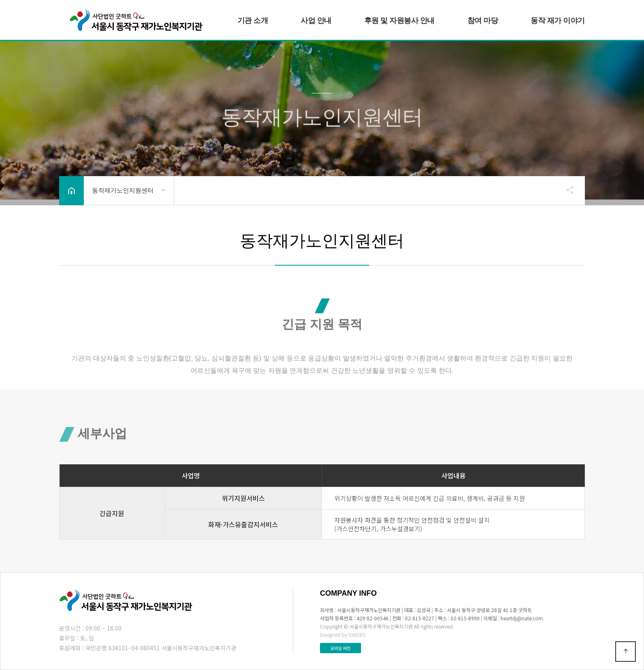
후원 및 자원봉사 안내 (399, 21)
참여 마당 (483, 21)
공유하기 (566, 190)
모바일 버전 (340, 648)
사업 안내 (316, 21)
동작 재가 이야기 (558, 21)
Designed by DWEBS (343, 634)
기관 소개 (253, 21)
